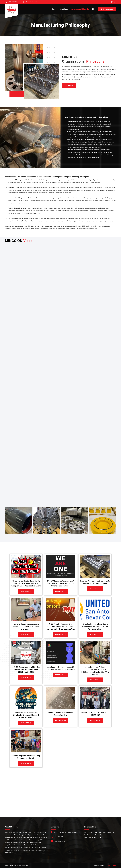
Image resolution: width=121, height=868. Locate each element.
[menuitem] (54, 9)
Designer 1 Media (111, 865)
